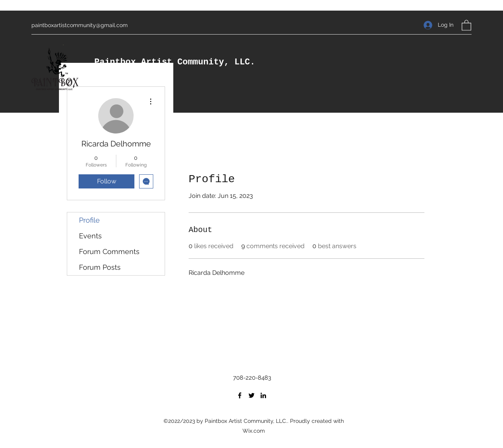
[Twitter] (251, 395)
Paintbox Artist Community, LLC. (175, 62)
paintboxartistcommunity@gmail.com (80, 25)
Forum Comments (109, 251)
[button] (466, 25)
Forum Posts (100, 267)
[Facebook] (240, 395)
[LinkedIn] (263, 395)
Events (90, 236)
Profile (89, 220)
